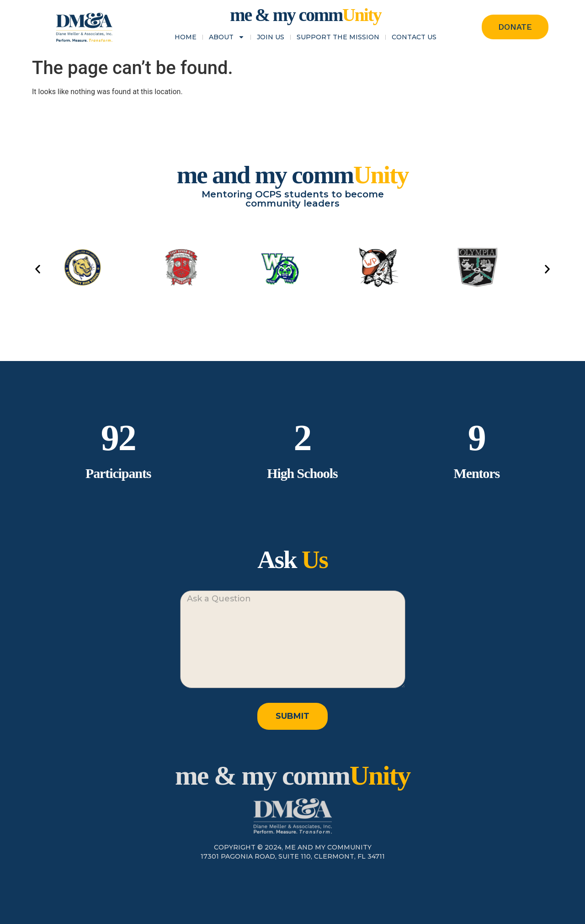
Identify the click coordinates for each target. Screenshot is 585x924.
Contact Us (414, 37)
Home (186, 37)
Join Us (271, 37)
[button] (38, 269)
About (227, 37)
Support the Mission (338, 37)
